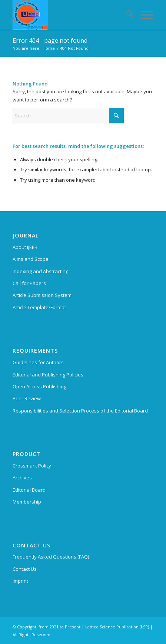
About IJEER (25, 247)
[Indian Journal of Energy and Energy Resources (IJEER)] (69, 15)
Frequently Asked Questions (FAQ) (51, 557)
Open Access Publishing (39, 386)
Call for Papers (29, 283)
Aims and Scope (31, 259)
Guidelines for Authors (38, 362)
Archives (22, 478)
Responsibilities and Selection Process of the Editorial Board (80, 411)
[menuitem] (126, 15)
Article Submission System (42, 295)
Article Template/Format (39, 307)
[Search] (126, 15)
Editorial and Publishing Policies (48, 375)
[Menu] (143, 15)
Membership (27, 502)
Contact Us (25, 569)
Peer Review (27, 398)
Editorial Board (29, 490)
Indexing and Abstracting (40, 271)
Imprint (20, 581)
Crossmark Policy (32, 466)
